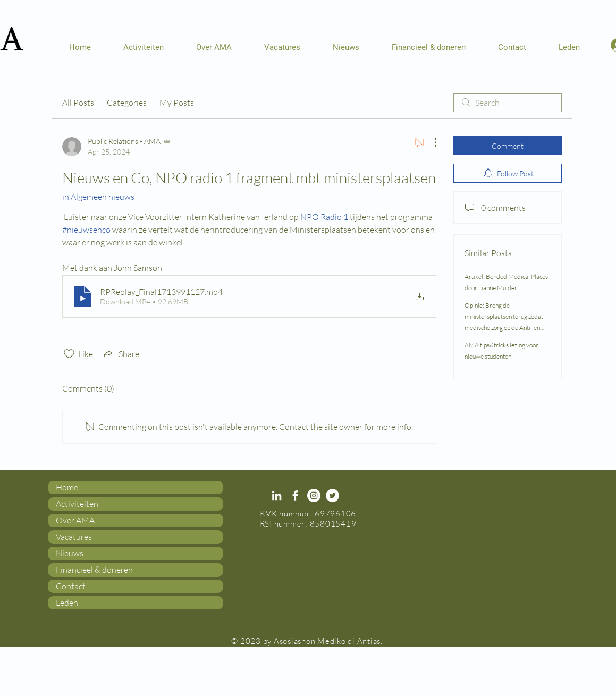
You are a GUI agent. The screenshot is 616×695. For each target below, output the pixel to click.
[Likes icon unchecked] (69, 354)
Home (67, 487)
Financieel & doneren (94, 570)
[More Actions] (430, 142)
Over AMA (75, 520)
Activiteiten (77, 504)
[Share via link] (120, 354)
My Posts (177, 103)
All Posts (78, 103)
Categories (127, 103)
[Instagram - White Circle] (314, 495)
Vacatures (74, 537)
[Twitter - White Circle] (332, 495)
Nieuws (70, 553)
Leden (67, 603)
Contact (71, 586)
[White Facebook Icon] (295, 495)
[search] (508, 103)
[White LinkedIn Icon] (277, 495)
